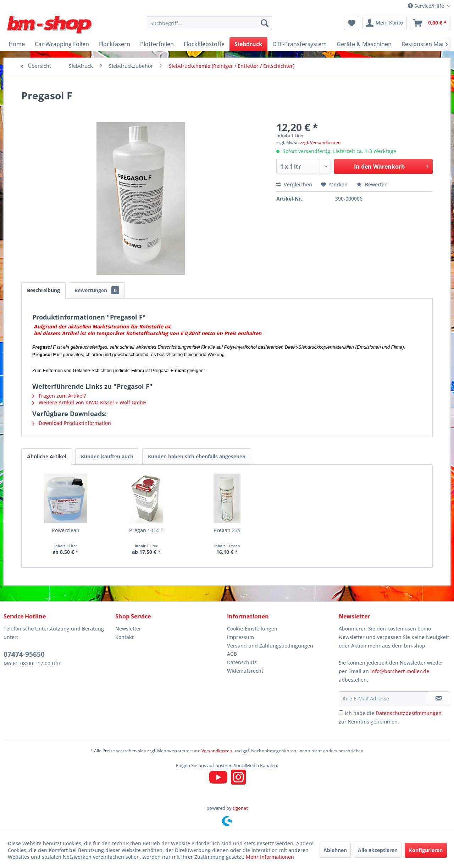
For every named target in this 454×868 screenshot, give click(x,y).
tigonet (240, 808)
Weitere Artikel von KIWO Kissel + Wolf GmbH (89, 402)
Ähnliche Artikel (47, 456)
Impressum (240, 637)
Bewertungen (97, 290)
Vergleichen (294, 184)
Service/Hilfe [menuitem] (427, 6)
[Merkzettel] (352, 23)
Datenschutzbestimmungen (409, 713)
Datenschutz (242, 662)
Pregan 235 (227, 530)
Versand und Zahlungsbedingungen (270, 646)
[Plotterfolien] (157, 44)
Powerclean (66, 530)
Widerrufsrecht (245, 671)
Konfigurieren (426, 850)
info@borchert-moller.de (400, 671)
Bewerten (372, 184)
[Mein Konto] (385, 23)
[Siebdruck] (248, 44)
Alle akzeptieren (378, 850)
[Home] (17, 44)
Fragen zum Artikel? (59, 396)
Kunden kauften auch (107, 456)
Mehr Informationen (270, 857)
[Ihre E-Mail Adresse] (383, 698)
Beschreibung (43, 290)
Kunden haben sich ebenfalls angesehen (197, 456)
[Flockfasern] (115, 44)
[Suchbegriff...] (209, 23)
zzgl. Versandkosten (320, 143)
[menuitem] (209, 23)
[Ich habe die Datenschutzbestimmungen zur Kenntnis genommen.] (341, 713)
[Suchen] (265, 23)
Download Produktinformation (72, 423)
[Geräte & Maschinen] (364, 44)
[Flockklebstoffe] (204, 44)
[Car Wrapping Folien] (62, 44)
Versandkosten (217, 751)
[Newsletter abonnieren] (439, 698)
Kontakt (124, 637)
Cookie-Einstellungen (252, 629)
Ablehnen (335, 850)
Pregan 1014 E (146, 530)
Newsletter (128, 629)
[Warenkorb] (430, 23)
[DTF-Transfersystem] (300, 44)
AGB (232, 654)
